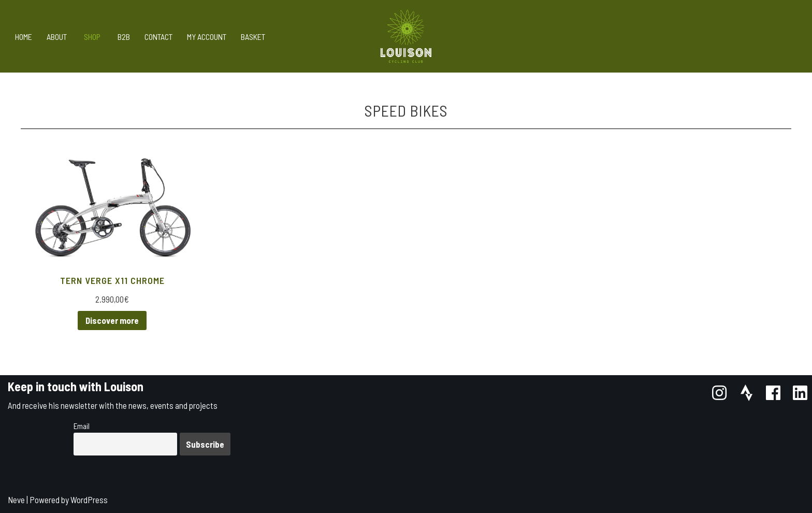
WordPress (89, 500)
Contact (158, 37)
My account (207, 37)
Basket (253, 37)
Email (82, 426)
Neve (16, 500)
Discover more (112, 320)
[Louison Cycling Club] (406, 36)
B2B (124, 37)
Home (24, 37)
